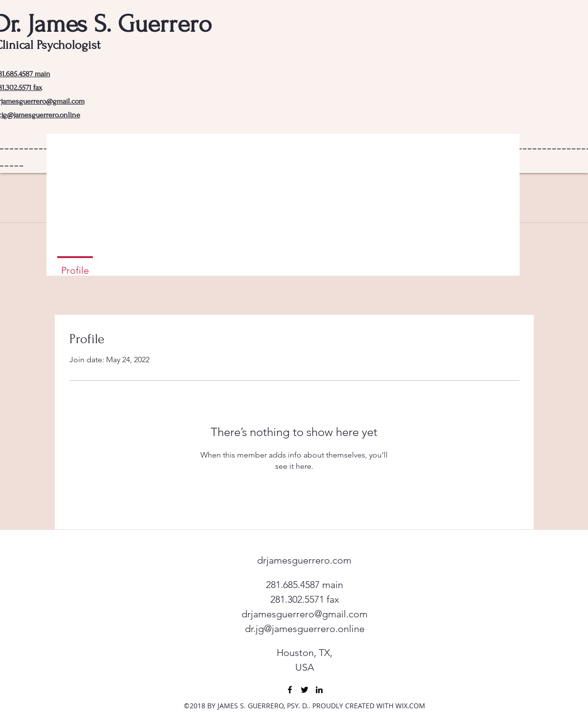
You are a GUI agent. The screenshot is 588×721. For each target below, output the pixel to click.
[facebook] (290, 690)
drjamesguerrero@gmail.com (305, 614)
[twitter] (305, 690)
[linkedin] (319, 690)
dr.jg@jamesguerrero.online (305, 629)
